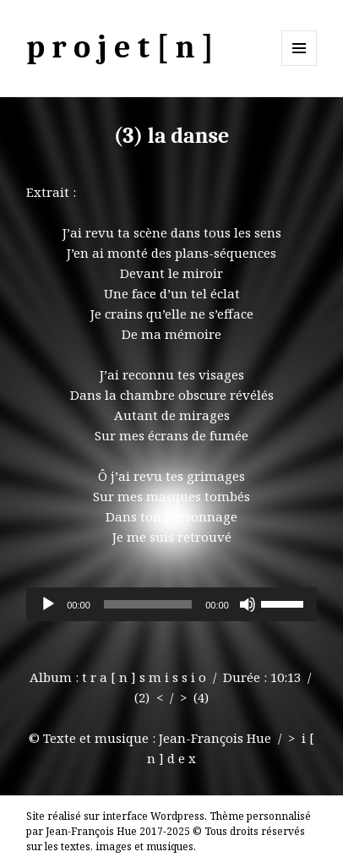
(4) (201, 697)
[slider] (148, 604)
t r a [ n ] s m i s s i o (144, 677)
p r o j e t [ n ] (120, 47)
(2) (142, 697)
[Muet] (248, 604)
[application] (171, 604)
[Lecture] (48, 604)
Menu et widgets (299, 66)
